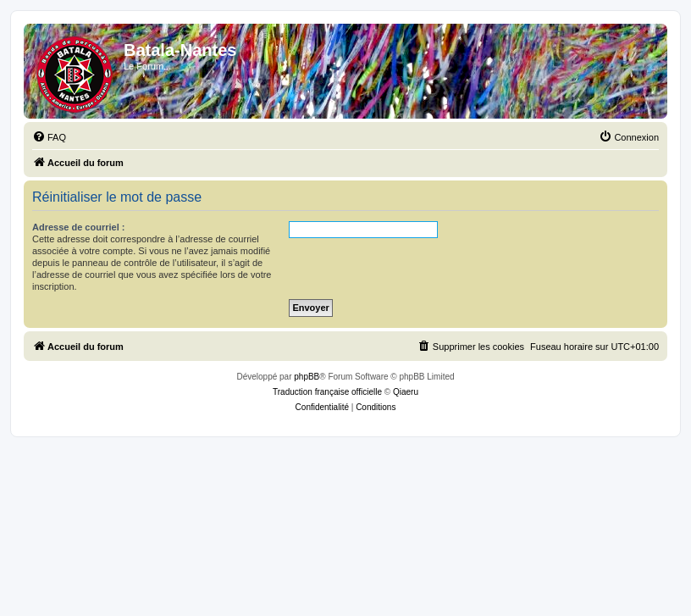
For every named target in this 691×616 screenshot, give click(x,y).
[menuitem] (49, 137)
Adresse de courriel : (78, 227)
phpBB (307, 377)
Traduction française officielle (327, 392)
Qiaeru (406, 392)
